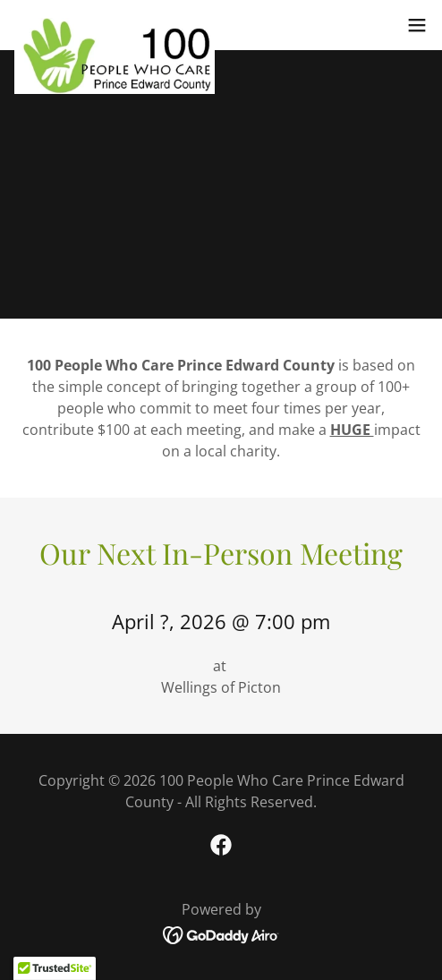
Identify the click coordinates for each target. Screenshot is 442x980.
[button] (417, 25)
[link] (115, 25)
